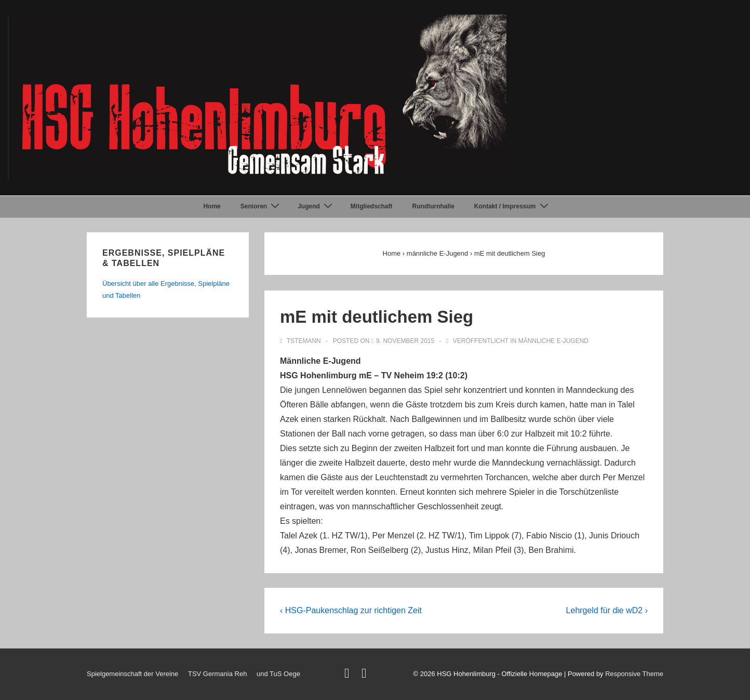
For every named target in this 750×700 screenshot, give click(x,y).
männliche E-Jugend (553, 341)
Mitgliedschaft (372, 206)
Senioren (261, 206)
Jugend (316, 206)
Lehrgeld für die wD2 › (607, 610)
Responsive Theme (634, 674)
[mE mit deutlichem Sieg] (405, 341)
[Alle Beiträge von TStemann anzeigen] (301, 341)
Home (212, 206)
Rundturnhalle (433, 206)
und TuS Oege (278, 674)
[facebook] (365, 675)
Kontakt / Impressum (513, 206)
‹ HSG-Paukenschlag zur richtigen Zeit (351, 610)
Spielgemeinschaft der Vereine (132, 674)
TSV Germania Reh (217, 674)
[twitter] (349, 675)
